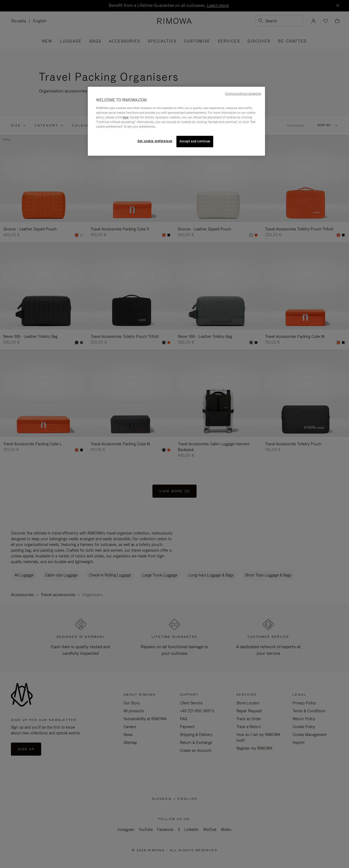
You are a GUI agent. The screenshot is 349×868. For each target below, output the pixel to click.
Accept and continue (195, 141)
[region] (176, 121)
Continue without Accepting (243, 94)
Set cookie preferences (155, 141)
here (125, 117)
